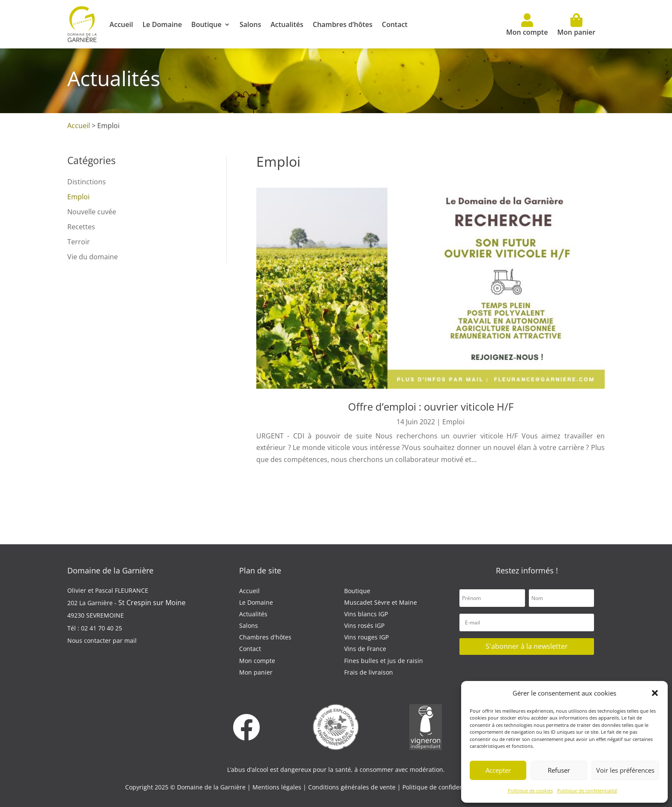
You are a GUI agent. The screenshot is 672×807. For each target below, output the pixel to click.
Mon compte (527, 25)
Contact (395, 24)
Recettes (81, 227)
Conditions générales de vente (353, 787)
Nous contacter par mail (102, 640)
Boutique (206, 24)
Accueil (121, 24)
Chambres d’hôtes (343, 24)
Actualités (287, 24)
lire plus (271, 471)
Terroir (79, 242)
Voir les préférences (625, 770)
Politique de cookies (530, 790)
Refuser (559, 770)
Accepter (498, 770)
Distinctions (87, 182)
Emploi (78, 197)
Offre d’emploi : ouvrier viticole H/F (431, 406)
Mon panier (576, 25)
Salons (250, 24)
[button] (655, 693)
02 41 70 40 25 (102, 628)
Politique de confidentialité (587, 790)
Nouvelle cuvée (92, 212)
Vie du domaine (93, 257)
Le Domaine (162, 24)
